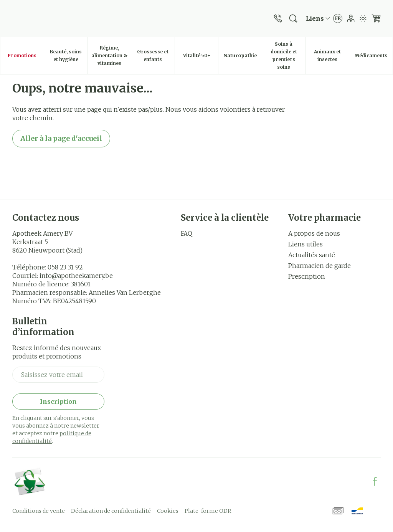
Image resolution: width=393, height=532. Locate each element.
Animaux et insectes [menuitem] (331, 55)
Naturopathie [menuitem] (243, 57)
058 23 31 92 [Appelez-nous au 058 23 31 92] (65, 267)
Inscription (58, 401)
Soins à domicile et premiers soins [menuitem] (288, 55)
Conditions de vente (39, 511)
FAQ (187, 233)
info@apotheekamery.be (76, 276)
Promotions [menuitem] (22, 55)
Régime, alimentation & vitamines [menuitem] (111, 55)
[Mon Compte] (351, 18)
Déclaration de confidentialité (111, 511)
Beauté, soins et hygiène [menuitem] (69, 55)
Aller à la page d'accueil (61, 138)
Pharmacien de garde (320, 266)
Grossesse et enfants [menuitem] (156, 55)
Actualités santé (312, 255)
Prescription (307, 276)
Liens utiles (305, 244)
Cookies (168, 511)
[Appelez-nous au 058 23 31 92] (278, 18)
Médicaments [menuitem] (374, 57)
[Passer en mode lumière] (363, 18)
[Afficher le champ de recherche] (293, 18)
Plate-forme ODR (208, 511)
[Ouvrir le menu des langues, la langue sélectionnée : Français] (338, 18)
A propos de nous (314, 233)
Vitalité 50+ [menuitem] (201, 57)
